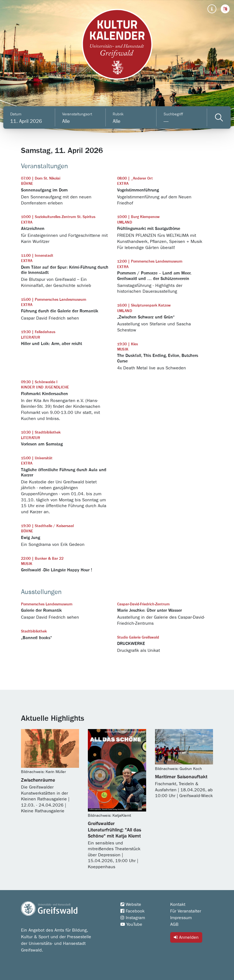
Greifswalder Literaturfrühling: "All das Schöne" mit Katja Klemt (115, 830)
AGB (174, 924)
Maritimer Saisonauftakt (181, 777)
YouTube (131, 924)
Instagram (133, 918)
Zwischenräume (38, 780)
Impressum (181, 918)
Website (131, 904)
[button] (225, 9)
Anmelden (186, 937)
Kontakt (178, 904)
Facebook (132, 911)
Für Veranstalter (186, 911)
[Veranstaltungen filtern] (219, 117)
